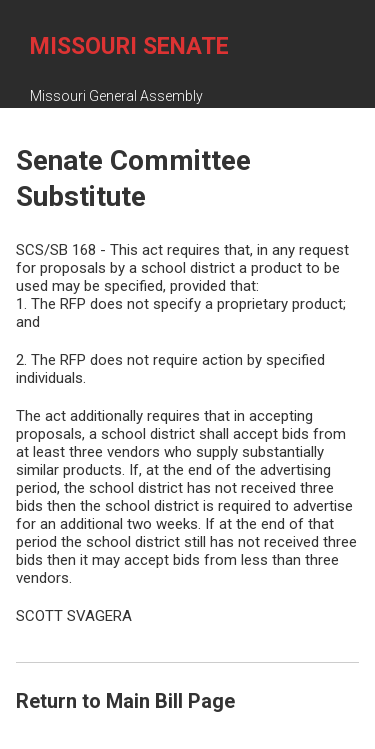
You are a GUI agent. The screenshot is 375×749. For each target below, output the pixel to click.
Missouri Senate (129, 46)
